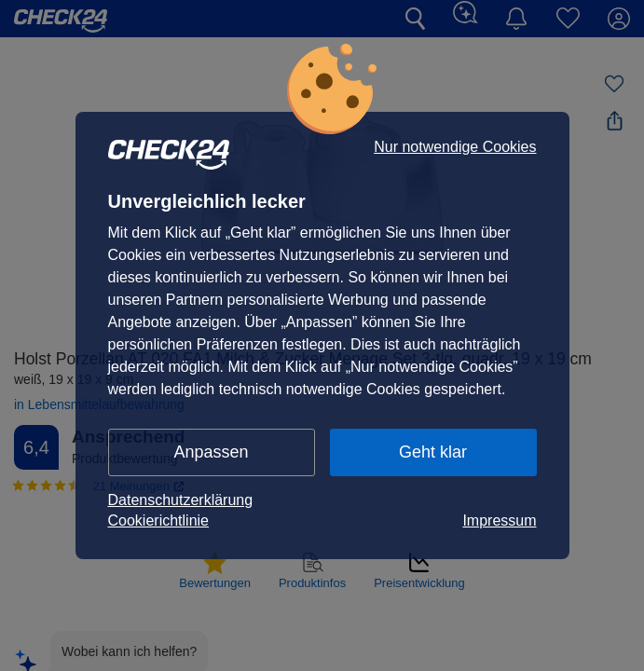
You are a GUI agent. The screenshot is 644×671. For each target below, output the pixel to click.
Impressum (499, 520)
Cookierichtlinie (159, 520)
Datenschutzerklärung (181, 500)
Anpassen (211, 452)
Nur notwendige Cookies (455, 147)
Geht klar (433, 452)
